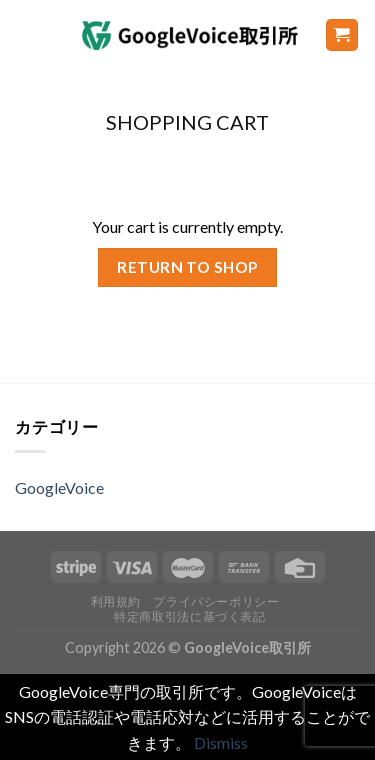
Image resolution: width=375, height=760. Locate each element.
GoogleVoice (59, 487)
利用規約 (116, 601)
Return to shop (187, 267)
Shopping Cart (187, 122)
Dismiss (221, 742)
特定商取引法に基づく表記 (189, 616)
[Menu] (27, 34)
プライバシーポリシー (216, 601)
